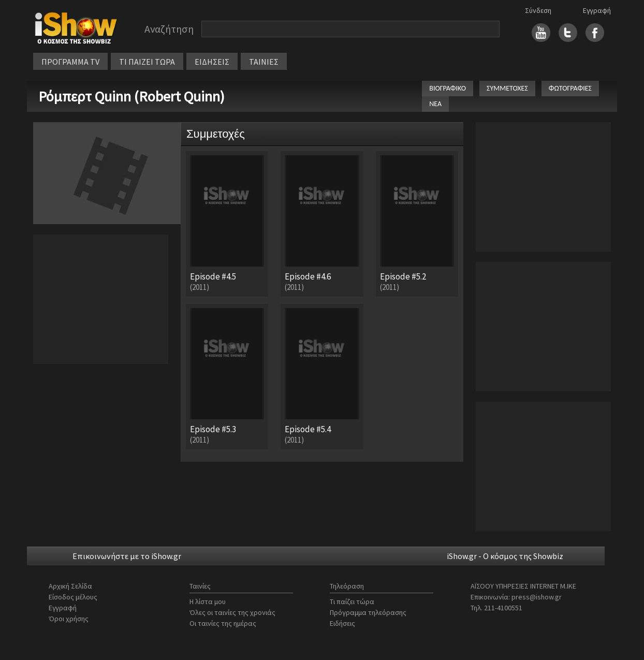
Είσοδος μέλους (73, 597)
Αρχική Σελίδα (70, 586)
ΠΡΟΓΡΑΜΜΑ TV (70, 62)
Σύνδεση (538, 10)
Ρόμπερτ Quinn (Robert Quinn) (131, 96)
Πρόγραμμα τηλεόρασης (368, 612)
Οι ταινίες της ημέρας (223, 623)
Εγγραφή (597, 10)
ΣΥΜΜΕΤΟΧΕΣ (507, 88)
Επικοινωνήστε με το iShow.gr (127, 556)
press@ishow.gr (537, 597)
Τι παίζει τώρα (352, 602)
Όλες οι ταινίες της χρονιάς (232, 612)
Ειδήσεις (342, 623)
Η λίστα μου (208, 602)
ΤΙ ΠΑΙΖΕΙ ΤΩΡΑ (147, 62)
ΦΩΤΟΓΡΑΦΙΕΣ (570, 88)
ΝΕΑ (435, 104)
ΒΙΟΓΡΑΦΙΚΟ (448, 88)
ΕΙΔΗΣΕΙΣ (212, 62)
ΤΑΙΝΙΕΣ (264, 62)
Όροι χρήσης (69, 619)
